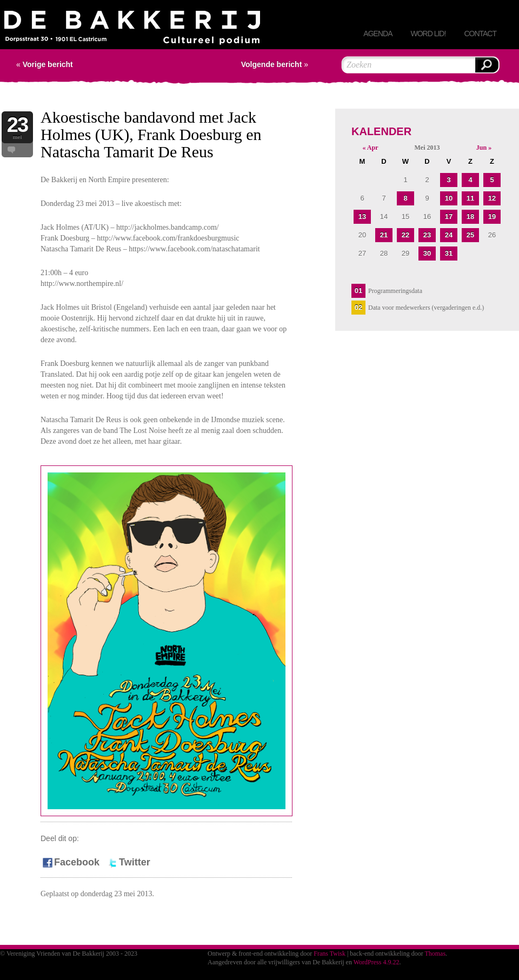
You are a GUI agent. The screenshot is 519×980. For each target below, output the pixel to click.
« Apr (370, 148)
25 (470, 235)
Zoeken (487, 65)
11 (470, 198)
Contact (480, 34)
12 (492, 198)
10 (449, 198)
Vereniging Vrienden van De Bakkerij (132, 30)
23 (427, 235)
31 (449, 253)
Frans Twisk (330, 954)
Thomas (435, 954)
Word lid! (428, 34)
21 (384, 235)
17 (449, 216)
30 (427, 253)
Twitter (128, 862)
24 (449, 235)
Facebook (70, 862)
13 (362, 216)
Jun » (484, 148)
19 (492, 216)
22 (405, 235)
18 (470, 216)
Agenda (378, 34)
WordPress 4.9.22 (377, 962)
